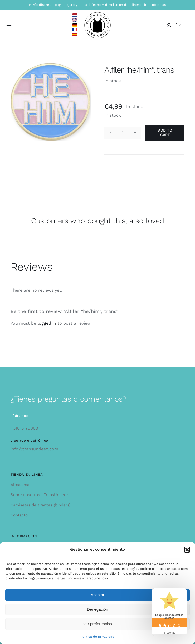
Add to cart (165, 132)
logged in (47, 323)
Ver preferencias (97, 624)
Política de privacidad (97, 637)
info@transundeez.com (34, 449)
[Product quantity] (123, 133)
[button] (187, 550)
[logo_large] (97, 14)
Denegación (97, 609)
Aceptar (97, 595)
